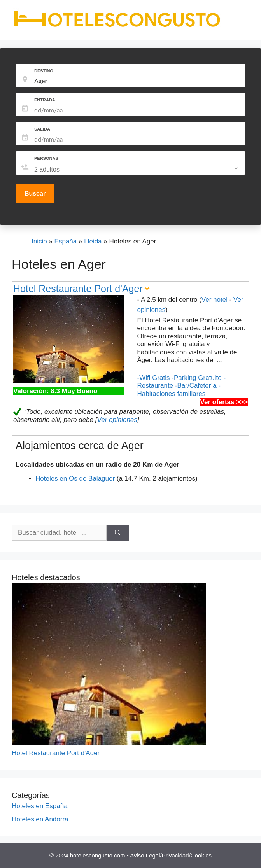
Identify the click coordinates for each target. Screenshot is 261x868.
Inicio (39, 241)
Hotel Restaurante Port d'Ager (78, 289)
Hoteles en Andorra (40, 819)
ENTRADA (45, 100)
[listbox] (137, 170)
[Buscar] (118, 533)
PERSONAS (46, 158)
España (66, 241)
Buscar (35, 193)
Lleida (93, 241)
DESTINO (44, 71)
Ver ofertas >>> (224, 402)
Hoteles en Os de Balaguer (75, 479)
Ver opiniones (117, 420)
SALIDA (42, 129)
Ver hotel (215, 300)
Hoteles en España (40, 806)
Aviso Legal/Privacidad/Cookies (171, 855)
